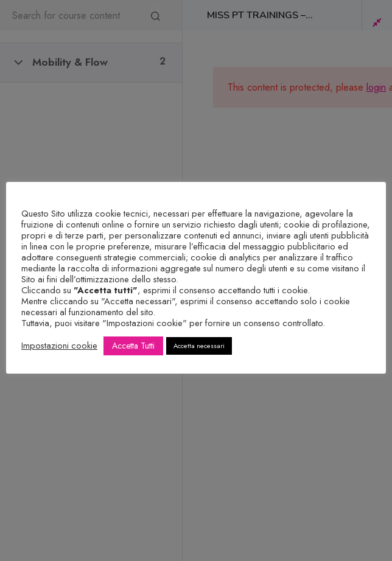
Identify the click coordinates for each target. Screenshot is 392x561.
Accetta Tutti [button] (133, 346)
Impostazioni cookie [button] (59, 346)
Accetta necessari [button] (199, 346)
